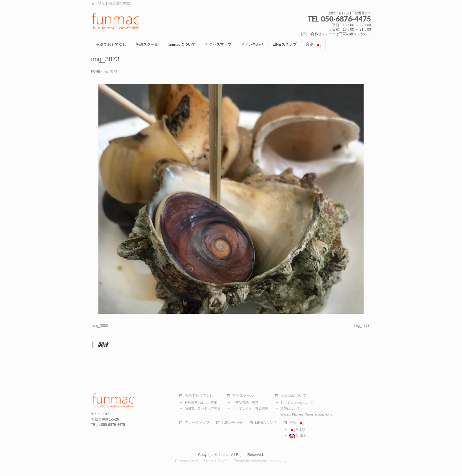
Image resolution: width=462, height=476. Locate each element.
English (298, 436)
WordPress (204, 461)
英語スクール (243, 396)
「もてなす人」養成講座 (250, 408)
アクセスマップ (197, 423)
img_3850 (100, 326)
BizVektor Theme (231, 461)
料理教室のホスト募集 (201, 403)
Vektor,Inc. (259, 461)
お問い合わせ (232, 423)
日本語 (297, 430)
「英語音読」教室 (245, 403)
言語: (297, 423)
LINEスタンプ (266, 423)
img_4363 (362, 326)
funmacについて (293, 396)
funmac (224, 455)
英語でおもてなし (199, 396)
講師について (290, 408)
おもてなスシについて (297, 403)
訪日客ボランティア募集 (203, 408)
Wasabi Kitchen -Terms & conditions (306, 414)
